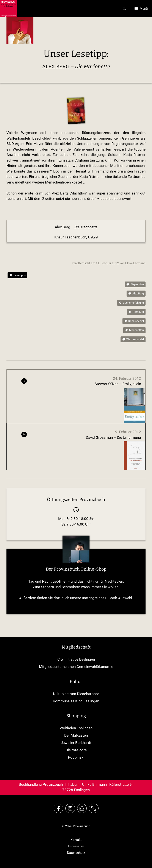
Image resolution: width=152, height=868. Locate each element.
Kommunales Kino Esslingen (76, 701)
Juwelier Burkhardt (76, 743)
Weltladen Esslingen (76, 728)
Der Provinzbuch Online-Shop (76, 569)
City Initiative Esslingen (76, 659)
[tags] (135, 285)
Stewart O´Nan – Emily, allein (118, 384)
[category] (17, 275)
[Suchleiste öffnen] (124, 9)
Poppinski (76, 757)
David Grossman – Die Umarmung (113, 437)
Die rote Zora (76, 750)
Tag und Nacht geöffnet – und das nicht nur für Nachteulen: (76, 581)
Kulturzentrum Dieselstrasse (76, 694)
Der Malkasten (76, 735)
